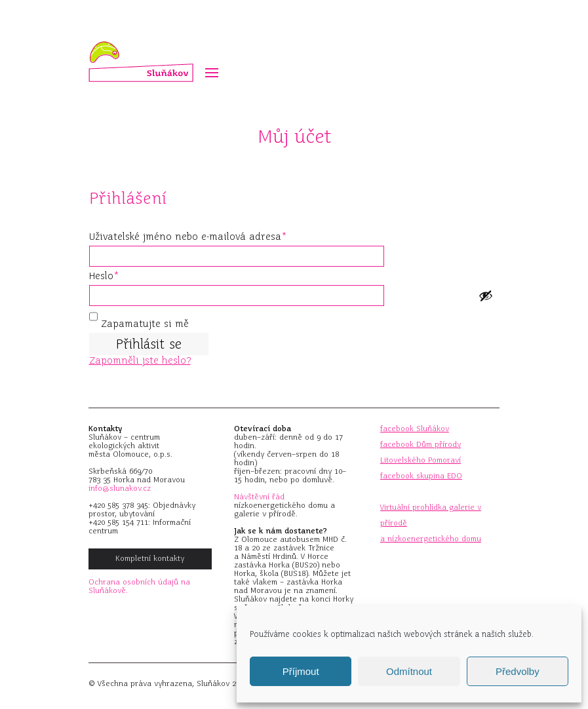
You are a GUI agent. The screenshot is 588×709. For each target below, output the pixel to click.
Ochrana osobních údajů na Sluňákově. (139, 586)
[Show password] (486, 296)
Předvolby (518, 671)
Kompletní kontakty (150, 558)
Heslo (122, 274)
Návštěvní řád (259, 497)
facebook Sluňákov (415, 429)
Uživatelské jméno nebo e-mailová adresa (206, 235)
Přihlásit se (149, 344)
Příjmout (301, 671)
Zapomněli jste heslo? (140, 360)
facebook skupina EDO (421, 476)
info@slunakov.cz (120, 488)
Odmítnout (409, 671)
